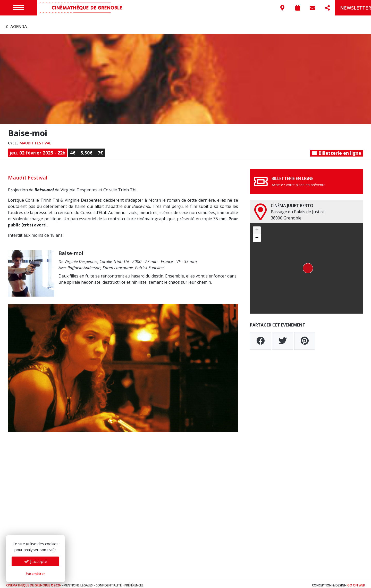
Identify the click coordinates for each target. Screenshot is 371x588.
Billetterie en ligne (337, 149)
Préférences (134, 581)
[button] (306, 265)
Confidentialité (109, 581)
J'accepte (36, 561)
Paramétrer (35, 574)
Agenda (16, 23)
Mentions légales (78, 581)
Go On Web (356, 581)
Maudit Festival (35, 139)
